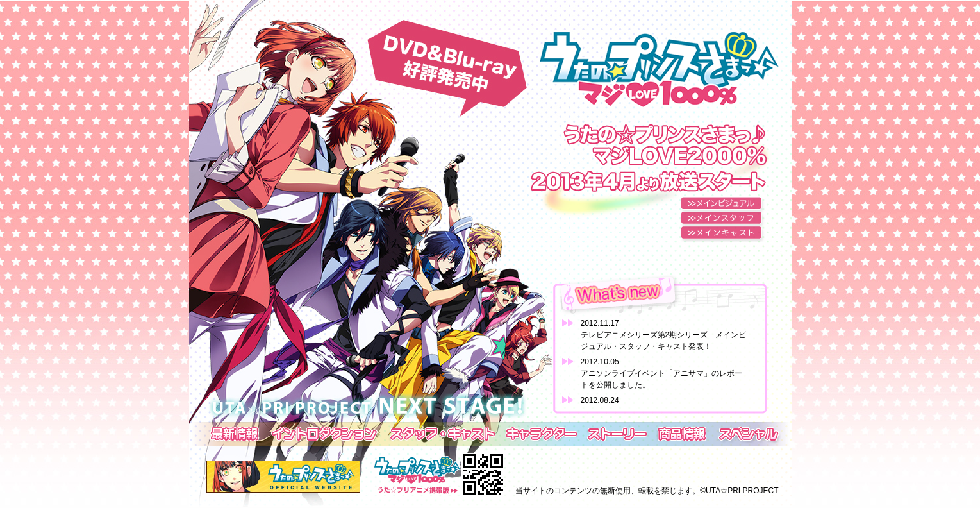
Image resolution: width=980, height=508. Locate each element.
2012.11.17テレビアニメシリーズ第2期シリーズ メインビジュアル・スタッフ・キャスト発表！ (664, 335)
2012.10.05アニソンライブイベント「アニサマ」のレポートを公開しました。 (661, 373)
